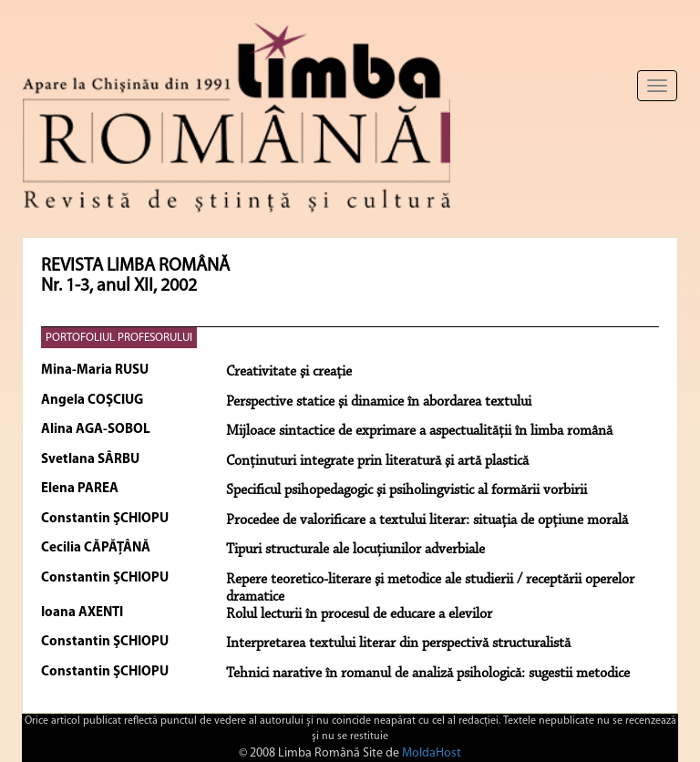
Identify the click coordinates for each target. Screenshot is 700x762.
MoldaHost (432, 753)
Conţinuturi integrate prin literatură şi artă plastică (377, 461)
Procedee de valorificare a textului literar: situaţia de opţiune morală (427, 520)
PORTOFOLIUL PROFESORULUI (119, 338)
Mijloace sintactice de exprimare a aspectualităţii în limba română (419, 431)
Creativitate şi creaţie (289, 372)
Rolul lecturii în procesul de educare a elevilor (359, 614)
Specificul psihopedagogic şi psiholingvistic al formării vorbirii (407, 490)
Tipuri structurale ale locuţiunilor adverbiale (355, 550)
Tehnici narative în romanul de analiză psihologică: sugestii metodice (428, 674)
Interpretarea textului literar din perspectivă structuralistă (398, 644)
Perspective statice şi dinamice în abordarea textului (379, 402)
